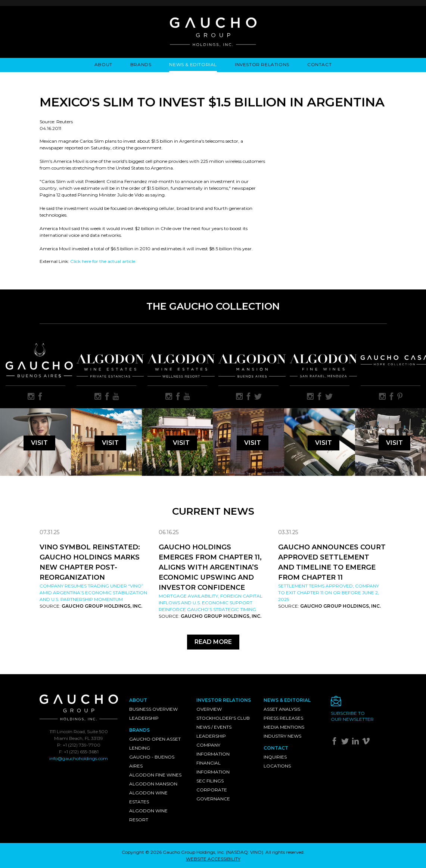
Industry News (282, 736)
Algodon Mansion (153, 784)
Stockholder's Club (223, 718)
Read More (213, 642)
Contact (319, 64)
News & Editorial (193, 64)
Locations (277, 766)
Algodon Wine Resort (148, 815)
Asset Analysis (282, 709)
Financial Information (213, 767)
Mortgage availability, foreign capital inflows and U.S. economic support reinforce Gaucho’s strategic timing (211, 603)
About (103, 64)
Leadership (144, 718)
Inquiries (275, 757)
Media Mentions (284, 727)
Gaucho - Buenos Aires (152, 761)
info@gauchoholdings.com (79, 758)
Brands (141, 64)
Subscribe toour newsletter (352, 716)
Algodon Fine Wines (155, 775)
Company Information (213, 749)
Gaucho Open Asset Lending (155, 743)
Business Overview (153, 709)
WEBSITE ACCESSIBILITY (213, 859)
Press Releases (283, 718)
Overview (209, 709)
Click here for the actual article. (103, 261)
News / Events (214, 727)
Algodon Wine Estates (148, 797)
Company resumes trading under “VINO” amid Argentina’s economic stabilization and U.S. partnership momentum (93, 593)
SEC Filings (210, 781)
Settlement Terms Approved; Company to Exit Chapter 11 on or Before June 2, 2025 (329, 593)
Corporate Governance (213, 794)
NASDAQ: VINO (245, 852)
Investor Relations (262, 64)
